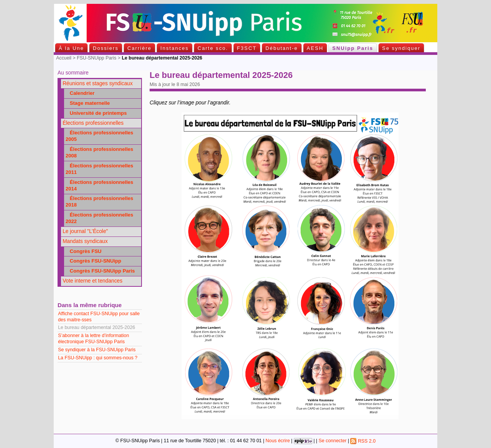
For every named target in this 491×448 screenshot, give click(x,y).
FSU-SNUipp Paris (96, 58)
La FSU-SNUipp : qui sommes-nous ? (98, 358)
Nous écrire (278, 441)
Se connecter (332, 441)
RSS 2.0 (363, 441)
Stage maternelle (88, 103)
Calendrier (80, 93)
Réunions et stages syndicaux (98, 83)
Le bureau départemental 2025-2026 (97, 327)
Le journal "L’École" (85, 231)
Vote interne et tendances (92, 281)
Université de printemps (96, 113)
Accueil (64, 58)
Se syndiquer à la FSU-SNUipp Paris (97, 350)
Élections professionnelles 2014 (99, 185)
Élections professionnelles (93, 123)
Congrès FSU (84, 251)
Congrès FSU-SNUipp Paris (100, 271)
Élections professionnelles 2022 (99, 218)
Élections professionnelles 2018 (99, 202)
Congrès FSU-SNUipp (93, 261)
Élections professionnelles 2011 (99, 169)
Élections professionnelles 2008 (99, 152)
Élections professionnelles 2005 (99, 136)
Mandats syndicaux (85, 241)
